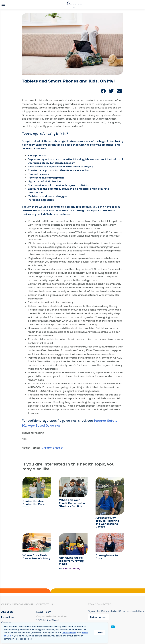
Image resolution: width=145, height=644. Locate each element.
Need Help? (44, 612)
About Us (7, 612)
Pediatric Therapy (71, 569)
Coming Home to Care (107, 557)
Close (100, 633)
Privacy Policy (69, 633)
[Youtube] (113, 627)
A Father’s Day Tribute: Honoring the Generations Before (107, 522)
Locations (8, 617)
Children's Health (53, 448)
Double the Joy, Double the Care (34, 503)
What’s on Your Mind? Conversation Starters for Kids (73, 503)
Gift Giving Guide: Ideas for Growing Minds (71, 561)
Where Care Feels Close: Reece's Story (36, 557)
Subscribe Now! (99, 617)
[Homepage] (75, 5)
